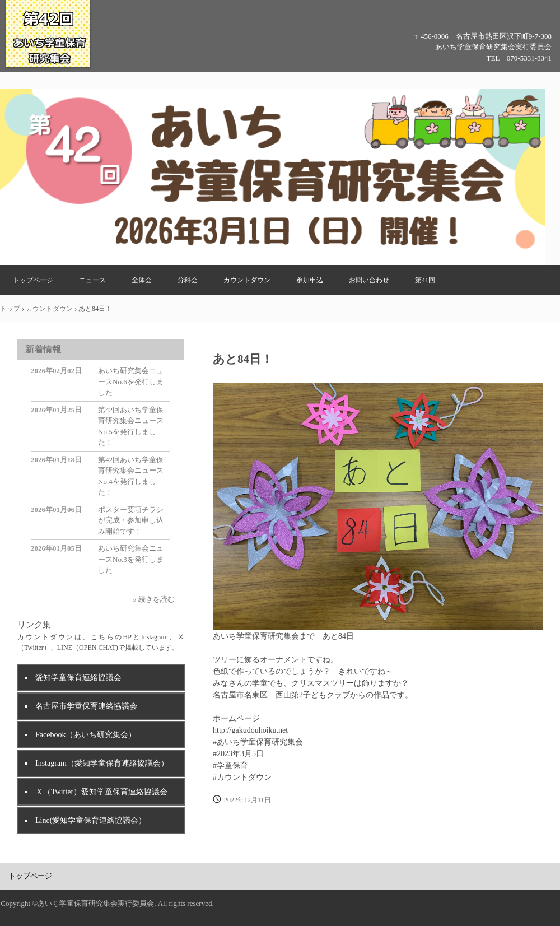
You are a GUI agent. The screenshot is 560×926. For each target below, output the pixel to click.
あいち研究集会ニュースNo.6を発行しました (131, 381)
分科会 (188, 280)
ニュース (92, 280)
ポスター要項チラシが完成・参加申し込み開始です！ (131, 520)
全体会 (142, 280)
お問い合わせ (369, 280)
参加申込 (310, 280)
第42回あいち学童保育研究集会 (48, 67)
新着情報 (43, 349)
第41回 (425, 280)
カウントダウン (247, 280)
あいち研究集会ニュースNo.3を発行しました (131, 559)
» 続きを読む (154, 599)
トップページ (33, 280)
